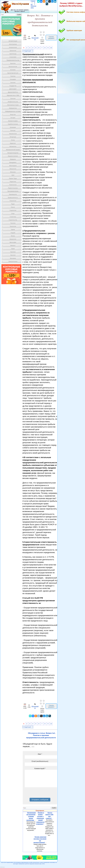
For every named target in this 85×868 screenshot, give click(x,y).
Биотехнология (13, 67)
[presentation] (40, 793)
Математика (13, 146)
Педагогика (13, 182)
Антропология (13, 47)
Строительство (13, 220)
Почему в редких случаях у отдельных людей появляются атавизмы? (40, 818)
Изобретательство (13, 102)
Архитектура (13, 54)
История (13, 118)
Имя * (40, 754)
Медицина (13, 159)
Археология (13, 51)
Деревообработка (13, 92)
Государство (13, 86)
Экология (13, 255)
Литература (13, 137)
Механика (13, 172)
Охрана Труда (13, 178)
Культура (13, 131)
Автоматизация (13, 41)
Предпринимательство (13, 60)
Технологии (13, 226)
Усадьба (13, 233)
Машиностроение (13, 156)
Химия (13, 249)
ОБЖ (13, 175)
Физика (13, 236)
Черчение (13, 252)
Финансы (13, 246)
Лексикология (13, 134)
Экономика (13, 258)
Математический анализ (13, 150)
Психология (13, 201)
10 (51, 48)
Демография (13, 89)
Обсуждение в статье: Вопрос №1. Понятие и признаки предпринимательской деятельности (41, 735)
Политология (13, 185)
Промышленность (13, 198)
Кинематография (13, 121)
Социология (13, 210)
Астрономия (13, 57)
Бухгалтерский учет (13, 73)
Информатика (13, 108)
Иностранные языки (13, 105)
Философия (13, 242)
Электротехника (13, 262)
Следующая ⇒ (28, 51)
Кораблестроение (13, 124)
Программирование (13, 191)
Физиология (13, 239)
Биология (13, 63)
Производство (13, 194)
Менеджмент (13, 162)
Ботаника (13, 70)
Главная (33, 1)
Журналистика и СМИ (13, 95)
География (13, 79)
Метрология (13, 169)
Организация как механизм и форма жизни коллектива (31, 816)
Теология (13, 223)
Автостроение (13, 44)
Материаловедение (13, 153)
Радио (13, 204)
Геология (13, 83)
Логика (13, 140)
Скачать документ (51, 38)
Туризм (13, 230)
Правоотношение (13, 188)
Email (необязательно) (40, 761)
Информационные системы (13, 111)
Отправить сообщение (40, 800)
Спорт (13, 214)
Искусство (13, 115)
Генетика (13, 76)
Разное (13, 207)
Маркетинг (13, 143)
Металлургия (13, 166)
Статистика (13, 217)
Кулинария (13, 127)
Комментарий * (40, 768)
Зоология (13, 99)
